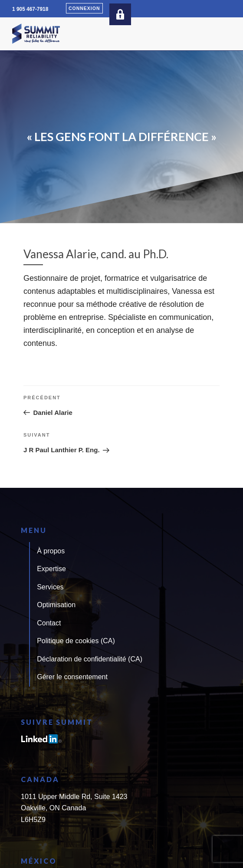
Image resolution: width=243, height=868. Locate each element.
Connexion (84, 8)
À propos (51, 551)
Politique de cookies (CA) (76, 641)
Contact (49, 623)
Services (50, 587)
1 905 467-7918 (30, 9)
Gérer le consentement (72, 677)
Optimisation (56, 605)
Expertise (51, 569)
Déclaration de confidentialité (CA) (90, 659)
